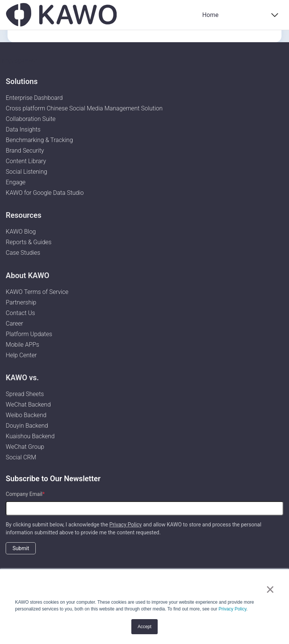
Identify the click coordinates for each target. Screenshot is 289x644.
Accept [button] (145, 627)
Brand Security (25, 151)
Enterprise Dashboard (34, 98)
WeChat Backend (28, 405)
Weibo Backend (26, 415)
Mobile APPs (22, 345)
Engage (16, 182)
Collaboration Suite (30, 119)
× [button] (270, 589)
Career (14, 324)
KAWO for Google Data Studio (45, 193)
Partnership (21, 302)
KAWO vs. (22, 378)
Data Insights (23, 129)
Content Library (26, 161)
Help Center (21, 355)
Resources (24, 215)
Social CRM (21, 457)
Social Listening (26, 172)
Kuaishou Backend (30, 436)
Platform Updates (29, 334)
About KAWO (27, 275)
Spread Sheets (25, 394)
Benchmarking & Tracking (39, 140)
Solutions (22, 81)
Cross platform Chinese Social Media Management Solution (84, 108)
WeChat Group (25, 447)
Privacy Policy (233, 609)
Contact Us (20, 313)
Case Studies (23, 253)
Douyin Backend (27, 426)
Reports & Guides (29, 242)
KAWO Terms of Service (38, 292)
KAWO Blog (21, 232)
